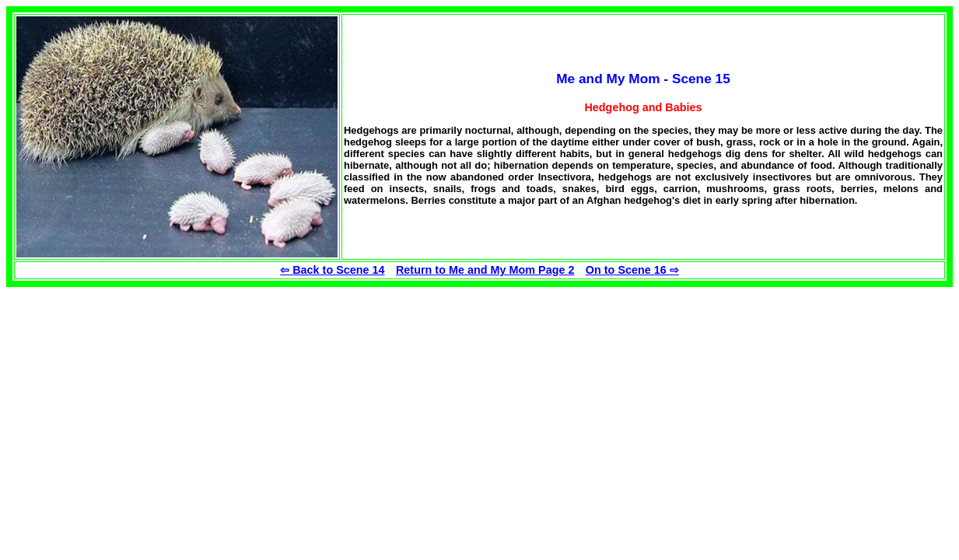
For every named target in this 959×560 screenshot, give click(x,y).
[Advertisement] (137, 396)
